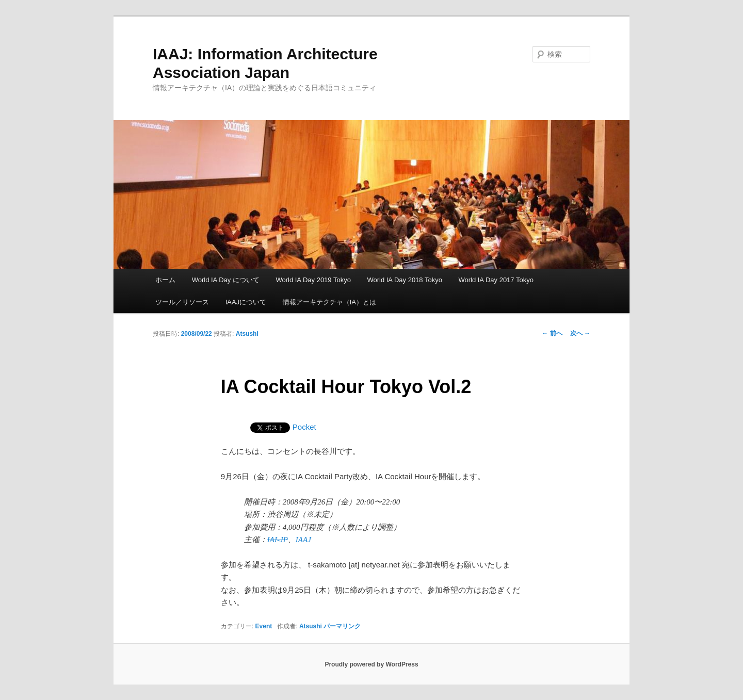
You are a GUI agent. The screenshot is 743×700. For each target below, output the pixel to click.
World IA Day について (226, 280)
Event (264, 626)
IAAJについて (246, 302)
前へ (552, 333)
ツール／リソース (182, 302)
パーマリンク (342, 626)
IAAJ (303, 540)
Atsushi (247, 334)
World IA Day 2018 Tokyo (405, 280)
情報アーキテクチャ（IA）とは (329, 302)
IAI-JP (278, 540)
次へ (580, 333)
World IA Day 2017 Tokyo (496, 280)
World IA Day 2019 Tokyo (313, 280)
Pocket (304, 427)
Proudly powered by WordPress (371, 664)
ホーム (165, 280)
